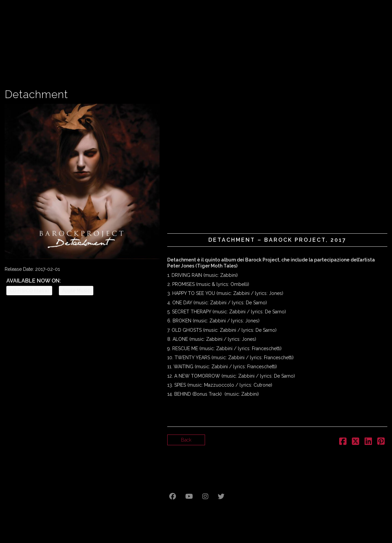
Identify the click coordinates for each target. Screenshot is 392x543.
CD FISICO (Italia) (29, 291)
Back (186, 440)
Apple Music (76, 291)
